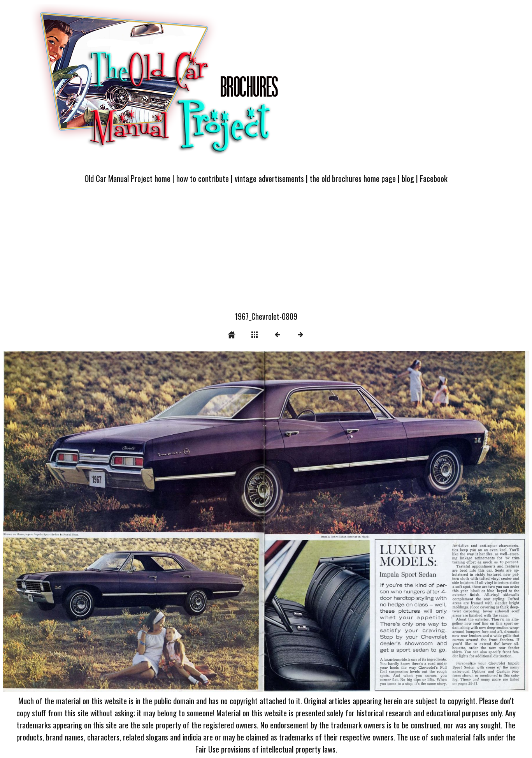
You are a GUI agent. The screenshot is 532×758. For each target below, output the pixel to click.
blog (408, 178)
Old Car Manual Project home (127, 178)
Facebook (434, 178)
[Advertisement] (266, 252)
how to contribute (203, 178)
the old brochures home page (353, 178)
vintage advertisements (269, 178)
